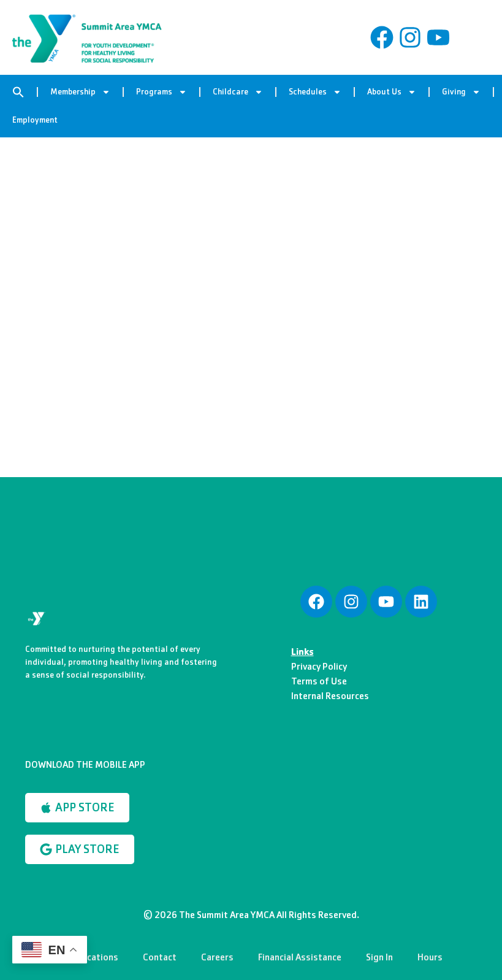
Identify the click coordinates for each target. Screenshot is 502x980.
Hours (430, 957)
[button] (18, 92)
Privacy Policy (319, 666)
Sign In (379, 957)
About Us (392, 92)
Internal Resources (330, 696)
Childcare (238, 92)
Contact (160, 957)
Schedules (315, 92)
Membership (80, 92)
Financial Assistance (300, 957)
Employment (35, 120)
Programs (162, 92)
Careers (217, 957)
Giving (461, 92)
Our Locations (89, 957)
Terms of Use (319, 681)
